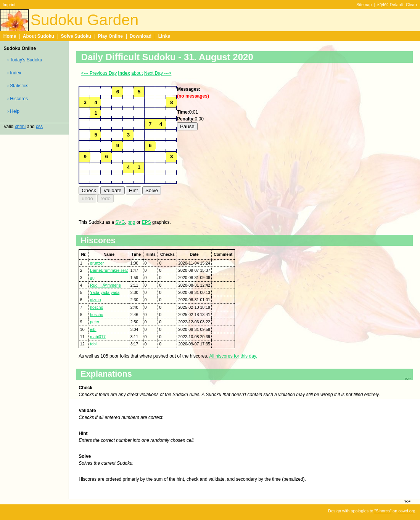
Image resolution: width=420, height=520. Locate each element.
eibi (93, 329)
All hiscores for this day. (233, 356)
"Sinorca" (383, 511)
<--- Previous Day (99, 73)
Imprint (9, 5)
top (407, 501)
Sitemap (364, 5)
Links (164, 36)
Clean (411, 5)
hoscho (97, 307)
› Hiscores (18, 99)
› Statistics (18, 86)
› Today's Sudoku (25, 60)
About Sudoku (39, 36)
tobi (93, 344)
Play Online (110, 36)
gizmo (95, 300)
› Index (14, 73)
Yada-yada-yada (105, 292)
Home (10, 36)
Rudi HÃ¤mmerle (105, 285)
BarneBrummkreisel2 (109, 270)
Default (397, 5)
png (131, 222)
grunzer (97, 263)
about (137, 73)
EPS (146, 222)
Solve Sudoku (76, 36)
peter (95, 322)
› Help (13, 111)
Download (141, 36)
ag (92, 278)
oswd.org (407, 511)
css (39, 127)
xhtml (20, 127)
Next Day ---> (158, 73)
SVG (120, 222)
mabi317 (98, 337)
